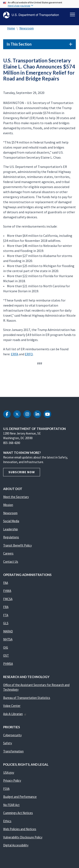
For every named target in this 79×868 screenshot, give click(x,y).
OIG (6, 647)
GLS (6, 623)
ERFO (29, 354)
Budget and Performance (20, 797)
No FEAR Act (11, 805)
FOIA (6, 789)
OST (6, 655)
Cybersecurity (12, 735)
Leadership (11, 529)
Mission (8, 505)
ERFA (15, 354)
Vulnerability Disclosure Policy (23, 837)
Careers (8, 553)
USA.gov (9, 773)
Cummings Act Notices (18, 813)
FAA (6, 583)
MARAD (8, 631)
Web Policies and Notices (20, 829)
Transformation (13, 751)
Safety (8, 743)
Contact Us (11, 562)
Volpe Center (12, 706)
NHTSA (8, 639)
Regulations (11, 537)
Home (11, 28)
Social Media (11, 521)
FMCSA (8, 599)
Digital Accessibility (16, 845)
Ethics (7, 821)
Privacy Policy (12, 780)
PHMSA (8, 664)
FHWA (7, 591)
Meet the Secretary (16, 497)
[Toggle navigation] (72, 14)
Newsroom (27, 28)
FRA (6, 607)
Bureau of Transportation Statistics (27, 698)
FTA (6, 615)
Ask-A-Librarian (15, 714)
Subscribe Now (22, 472)
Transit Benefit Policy (17, 545)
